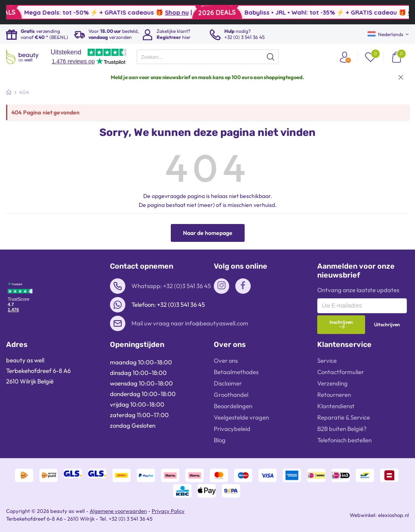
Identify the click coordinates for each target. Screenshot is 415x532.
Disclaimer (228, 383)
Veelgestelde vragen (241, 417)
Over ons (226, 361)
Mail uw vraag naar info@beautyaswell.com (190, 323)
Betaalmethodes (236, 372)
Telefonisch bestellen (344, 440)
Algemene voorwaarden (118, 511)
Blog (220, 440)
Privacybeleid (232, 429)
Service (327, 361)
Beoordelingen (233, 406)
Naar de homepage (208, 233)
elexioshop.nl (393, 515)
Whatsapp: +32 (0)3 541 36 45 (171, 286)
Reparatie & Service (344, 417)
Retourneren (334, 395)
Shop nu (196, 12)
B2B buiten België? (342, 429)
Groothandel (231, 395)
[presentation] (208, 57)
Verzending (332, 383)
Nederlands (385, 34)
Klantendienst (336, 406)
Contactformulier (341, 372)
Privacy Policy (168, 511)
